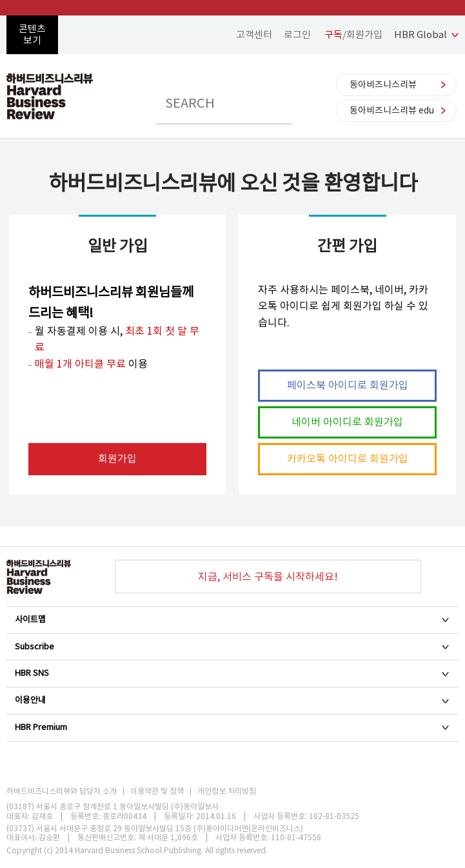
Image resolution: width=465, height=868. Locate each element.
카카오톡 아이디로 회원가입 (348, 459)
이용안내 (232, 700)
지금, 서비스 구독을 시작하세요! (268, 577)
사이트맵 (232, 619)
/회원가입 (353, 35)
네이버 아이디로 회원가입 (347, 422)
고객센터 (254, 35)
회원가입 (117, 459)
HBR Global (420, 35)
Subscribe (232, 646)
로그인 (297, 35)
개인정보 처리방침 (227, 791)
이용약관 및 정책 (157, 791)
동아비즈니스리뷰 (383, 84)
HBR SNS (232, 673)
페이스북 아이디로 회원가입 (348, 385)
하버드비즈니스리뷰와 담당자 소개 (62, 791)
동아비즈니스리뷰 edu (392, 110)
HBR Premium (232, 727)
